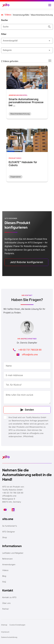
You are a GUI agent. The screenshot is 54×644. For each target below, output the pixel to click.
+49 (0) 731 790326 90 (30, 350)
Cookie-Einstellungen (17, 625)
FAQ (4, 582)
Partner (6, 609)
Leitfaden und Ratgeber (13, 553)
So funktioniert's (10, 526)
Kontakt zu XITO (9, 597)
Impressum (5, 632)
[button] (50, 5)
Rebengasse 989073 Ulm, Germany (12, 500)
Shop (5, 537)
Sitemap (4, 625)
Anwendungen (9, 564)
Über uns (6, 603)
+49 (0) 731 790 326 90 (13, 493)
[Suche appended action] (49, 27)
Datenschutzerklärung (9, 637)
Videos (8, 15)
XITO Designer (9, 532)
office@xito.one (30, 354)
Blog (4, 576)
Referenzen (7, 559)
